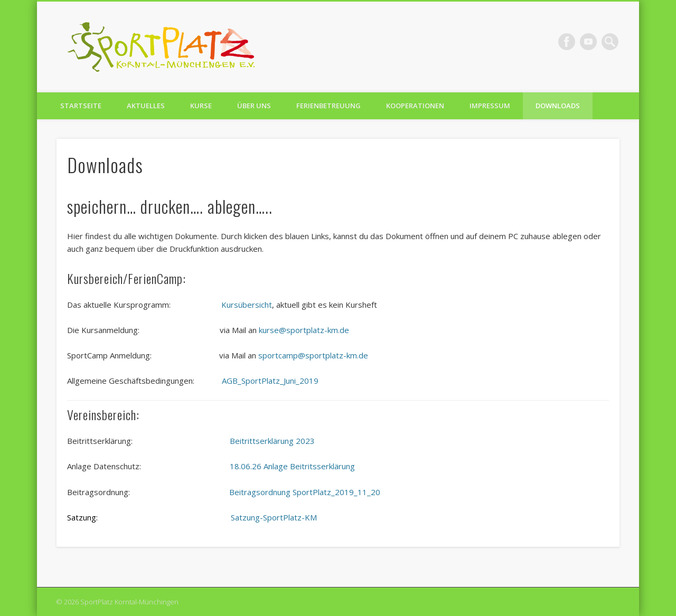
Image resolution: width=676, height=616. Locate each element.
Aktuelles (146, 106)
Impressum (490, 106)
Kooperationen (415, 106)
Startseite (81, 106)
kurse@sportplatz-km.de (303, 330)
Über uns (254, 106)
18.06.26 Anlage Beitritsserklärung (292, 466)
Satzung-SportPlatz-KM (274, 517)
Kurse (201, 106)
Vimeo (588, 42)
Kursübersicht (247, 305)
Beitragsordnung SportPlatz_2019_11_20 (305, 492)
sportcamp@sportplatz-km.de (313, 355)
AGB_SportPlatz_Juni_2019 (270, 381)
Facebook (567, 42)
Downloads (558, 106)
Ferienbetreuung (328, 106)
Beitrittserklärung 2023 (272, 441)
